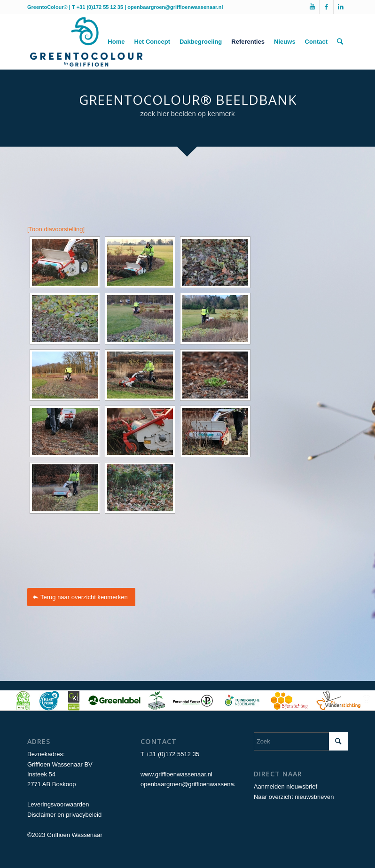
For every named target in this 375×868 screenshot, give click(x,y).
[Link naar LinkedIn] (341, 7)
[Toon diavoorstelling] (56, 229)
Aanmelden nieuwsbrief (285, 786)
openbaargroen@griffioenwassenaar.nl (175, 7)
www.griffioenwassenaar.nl (176, 774)
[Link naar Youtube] (312, 7)
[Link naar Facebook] (326, 7)
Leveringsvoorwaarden (58, 804)
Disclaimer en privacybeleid (64, 815)
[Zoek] (340, 42)
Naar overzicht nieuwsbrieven (294, 797)
